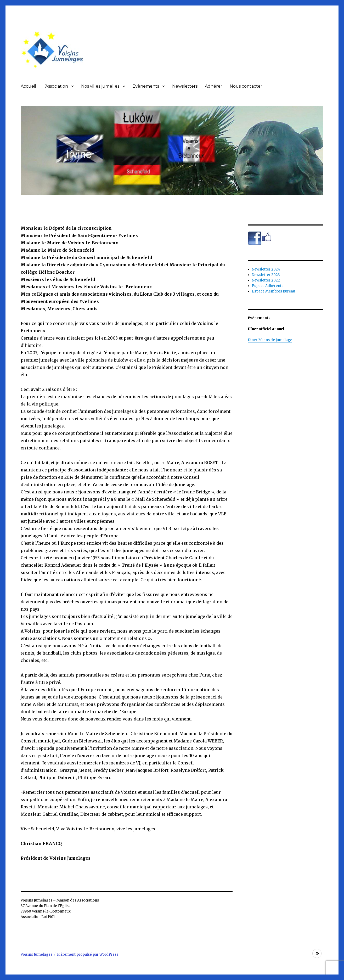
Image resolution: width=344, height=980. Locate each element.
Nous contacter (246, 86)
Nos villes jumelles (100, 86)
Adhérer (214, 86)
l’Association (56, 86)
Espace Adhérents (268, 286)
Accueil (28, 86)
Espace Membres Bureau (273, 291)
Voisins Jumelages (36, 954)
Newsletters (185, 86)
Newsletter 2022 (266, 280)
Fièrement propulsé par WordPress (88, 954)
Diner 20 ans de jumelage (270, 340)
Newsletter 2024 (266, 269)
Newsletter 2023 (266, 275)
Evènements (146, 86)
